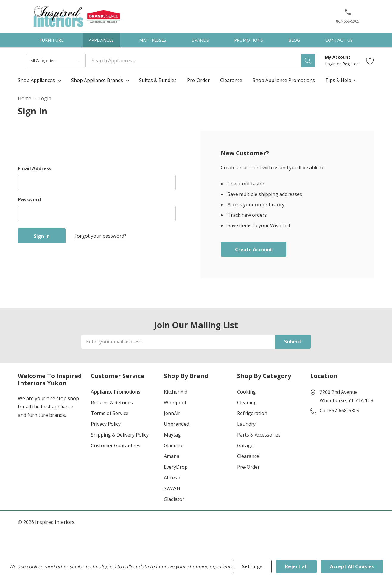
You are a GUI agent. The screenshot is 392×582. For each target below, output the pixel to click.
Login (331, 64)
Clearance (248, 456)
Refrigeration (252, 413)
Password (29, 199)
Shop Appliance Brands (97, 80)
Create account (254, 250)
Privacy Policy (106, 424)
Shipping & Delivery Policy (120, 435)
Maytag (172, 435)
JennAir (172, 413)
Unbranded (176, 424)
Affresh (172, 478)
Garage (245, 445)
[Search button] (308, 61)
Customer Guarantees (116, 445)
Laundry (246, 424)
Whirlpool (175, 403)
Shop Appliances (36, 80)
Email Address (35, 168)
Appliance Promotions (116, 392)
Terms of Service (110, 413)
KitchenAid (176, 392)
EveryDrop (176, 467)
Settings (252, 566)
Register (350, 64)
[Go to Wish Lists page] (370, 61)
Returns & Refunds (112, 403)
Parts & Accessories (259, 435)
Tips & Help (338, 80)
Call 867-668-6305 (339, 411)
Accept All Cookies (352, 566)
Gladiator (174, 445)
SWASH (172, 488)
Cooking (246, 392)
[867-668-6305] (348, 18)
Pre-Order (248, 467)
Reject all (296, 566)
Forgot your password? (100, 236)
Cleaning (247, 403)
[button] (348, 14)
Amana (172, 456)
